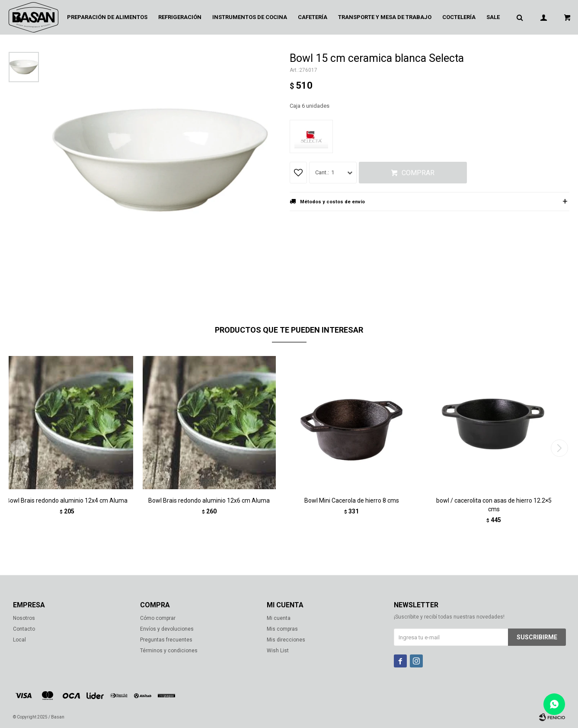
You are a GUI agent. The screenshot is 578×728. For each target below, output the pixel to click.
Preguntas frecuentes (166, 640)
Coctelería (459, 17)
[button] (559, 448)
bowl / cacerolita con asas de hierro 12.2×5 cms (494, 505)
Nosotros (24, 618)
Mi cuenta (279, 618)
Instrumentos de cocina (250, 17)
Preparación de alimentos (107, 17)
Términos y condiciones (169, 651)
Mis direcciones (286, 640)
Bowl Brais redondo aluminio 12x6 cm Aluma (209, 500)
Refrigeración (180, 17)
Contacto (24, 629)
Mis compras (282, 629)
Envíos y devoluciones (167, 629)
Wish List (278, 651)
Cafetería (313, 17)
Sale (493, 17)
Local (19, 640)
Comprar (418, 173)
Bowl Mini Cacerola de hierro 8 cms (352, 500)
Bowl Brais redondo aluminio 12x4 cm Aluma (67, 500)
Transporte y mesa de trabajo (385, 17)
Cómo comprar (158, 618)
